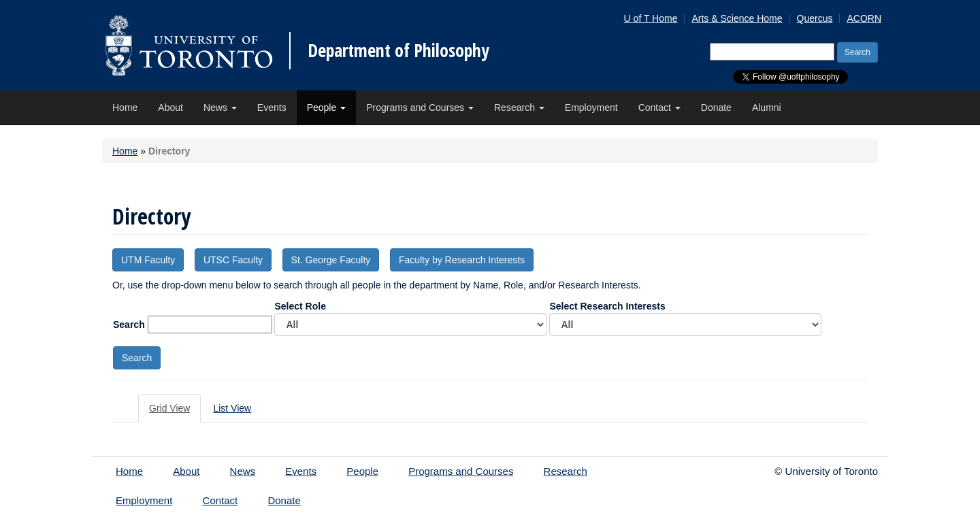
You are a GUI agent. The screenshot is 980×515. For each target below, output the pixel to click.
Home (125, 107)
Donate (716, 107)
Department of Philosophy (398, 50)
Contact (659, 107)
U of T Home (651, 18)
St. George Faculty (331, 260)
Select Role (410, 318)
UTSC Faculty (233, 260)
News (220, 107)
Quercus (815, 18)
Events (272, 107)
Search (129, 325)
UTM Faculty (148, 260)
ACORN (864, 18)
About (170, 107)
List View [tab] (232, 408)
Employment (591, 107)
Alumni (767, 107)
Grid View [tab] (169, 408)
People (326, 107)
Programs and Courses (420, 107)
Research (519, 107)
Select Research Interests (685, 318)
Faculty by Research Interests (462, 260)
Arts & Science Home (737, 18)
